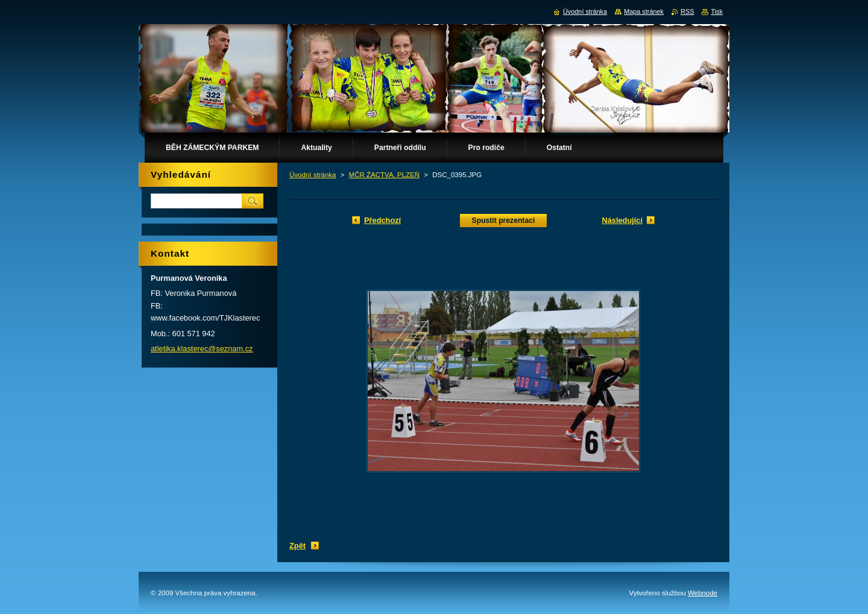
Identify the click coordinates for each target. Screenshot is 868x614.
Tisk (717, 11)
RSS (687, 11)
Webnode (703, 593)
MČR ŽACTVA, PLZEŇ (385, 175)
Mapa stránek (644, 11)
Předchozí (382, 220)
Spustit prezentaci (504, 221)
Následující (622, 220)
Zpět (297, 546)
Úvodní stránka (313, 175)
